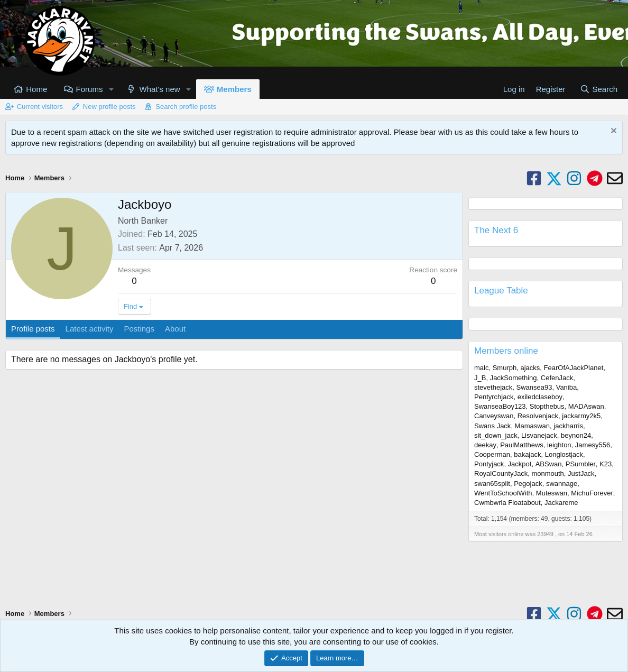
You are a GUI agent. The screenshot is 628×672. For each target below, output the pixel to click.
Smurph (505, 368)
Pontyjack (489, 464)
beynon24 (576, 435)
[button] (111, 89)
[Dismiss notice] (612, 132)
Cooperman (492, 454)
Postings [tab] (139, 329)
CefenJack (557, 378)
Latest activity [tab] (90, 329)
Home (36, 89)
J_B (480, 378)
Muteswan (552, 493)
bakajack (527, 454)
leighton (559, 445)
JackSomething (514, 378)
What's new (160, 89)
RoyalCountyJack (501, 473)
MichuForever (592, 493)
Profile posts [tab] (33, 329)
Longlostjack (564, 454)
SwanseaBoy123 (500, 406)
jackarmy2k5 (581, 416)
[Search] (599, 89)
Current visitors (40, 107)
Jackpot (520, 464)
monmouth (547, 473)
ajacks (530, 368)
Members (234, 89)
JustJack (581, 473)
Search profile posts (186, 107)
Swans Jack (492, 426)
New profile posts (109, 107)
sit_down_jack (496, 435)
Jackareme (561, 503)
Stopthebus (547, 406)
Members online (506, 351)
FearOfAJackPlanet (574, 368)
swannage (562, 484)
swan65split (492, 484)
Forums (90, 89)
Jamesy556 (593, 445)
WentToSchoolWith (503, 493)
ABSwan (549, 464)
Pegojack (528, 484)
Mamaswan (532, 426)
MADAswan (586, 406)
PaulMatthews (522, 445)
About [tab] (175, 329)
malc (481, 368)
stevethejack (493, 387)
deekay (485, 445)
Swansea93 (534, 387)
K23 (606, 464)
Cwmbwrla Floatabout (507, 503)
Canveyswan (494, 416)
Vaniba (567, 387)
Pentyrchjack (494, 397)
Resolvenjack (538, 416)
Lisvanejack (539, 435)
